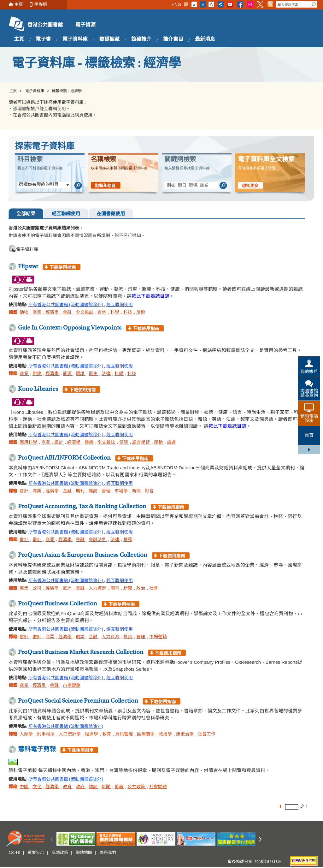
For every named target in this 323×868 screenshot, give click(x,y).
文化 (37, 787)
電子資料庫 (75, 39)
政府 (81, 787)
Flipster (28, 267)
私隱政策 (60, 853)
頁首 (309, 436)
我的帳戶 (309, 372)
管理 (106, 491)
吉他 (102, 313)
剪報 (119, 787)
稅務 (128, 540)
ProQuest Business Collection (58, 604)
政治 (141, 589)
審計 (37, 540)
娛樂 (89, 443)
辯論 (37, 374)
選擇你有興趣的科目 (39, 185)
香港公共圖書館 (45, 25)
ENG (176, 4)
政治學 (166, 734)
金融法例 (98, 540)
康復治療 (185, 734)
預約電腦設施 (309, 419)
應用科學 (29, 443)
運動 (159, 443)
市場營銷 (158, 637)
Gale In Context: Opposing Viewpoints (70, 328)
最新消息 (205, 39)
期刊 (81, 491)
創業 (81, 637)
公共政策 (137, 787)
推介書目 (173, 39)
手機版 (41, 5)
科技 (128, 313)
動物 (24, 313)
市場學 (122, 491)
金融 (68, 313)
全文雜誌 (85, 313)
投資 (128, 637)
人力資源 (98, 589)
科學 (115, 313)
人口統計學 (70, 734)
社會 (154, 589)
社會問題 (158, 787)
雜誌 (94, 491)
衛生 (94, 374)
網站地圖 (84, 853)
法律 (106, 374)
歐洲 (68, 589)
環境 (81, 374)
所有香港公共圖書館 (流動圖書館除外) (66, 305)
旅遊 (141, 313)
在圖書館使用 (111, 214)
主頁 (19, 5)
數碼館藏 (109, 39)
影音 (149, 491)
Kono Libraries (38, 389)
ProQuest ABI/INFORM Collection (64, 458)
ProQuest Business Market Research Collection (81, 652)
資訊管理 (124, 734)
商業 (37, 313)
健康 (124, 443)
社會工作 (207, 734)
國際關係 (146, 734)
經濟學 (53, 313)
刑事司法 (46, 734)
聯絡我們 (108, 853)
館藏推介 (141, 39)
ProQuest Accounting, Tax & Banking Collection (82, 507)
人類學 (27, 734)
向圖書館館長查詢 (309, 394)
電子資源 (85, 25)
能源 (68, 374)
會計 (24, 491)
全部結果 (26, 214)
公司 (37, 589)
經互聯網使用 (66, 214)
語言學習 (141, 443)
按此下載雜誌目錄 (150, 296)
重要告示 (36, 853)
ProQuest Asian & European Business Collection (83, 555)
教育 (107, 734)
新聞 (137, 491)
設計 (59, 443)
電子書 (43, 39)
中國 (24, 787)
